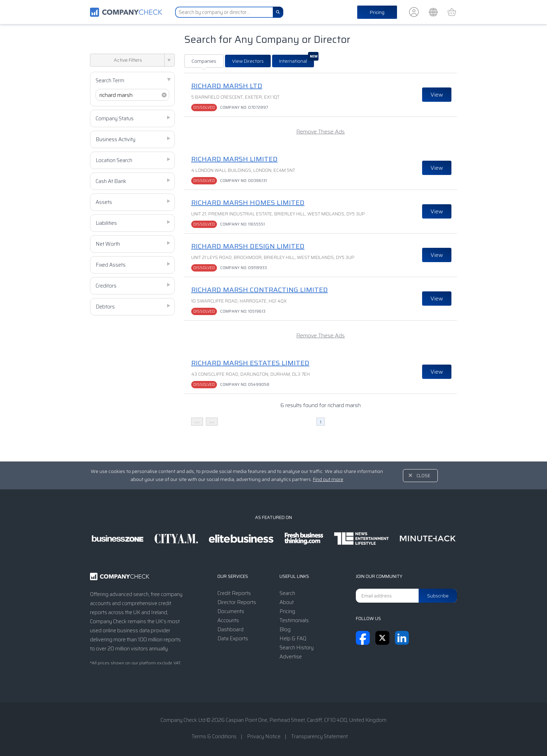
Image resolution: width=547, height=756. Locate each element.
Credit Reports (234, 593)
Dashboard (230, 629)
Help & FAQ (293, 639)
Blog (285, 629)
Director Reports (237, 602)
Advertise (291, 657)
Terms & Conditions (214, 736)
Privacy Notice (264, 736)
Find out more (328, 479)
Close (424, 476)
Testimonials (294, 620)
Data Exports (233, 639)
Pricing (377, 12)
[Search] (278, 12)
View (437, 95)
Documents (231, 611)
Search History (297, 648)
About (287, 602)
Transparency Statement (319, 736)
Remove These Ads (320, 132)
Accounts (228, 620)
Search (287, 593)
